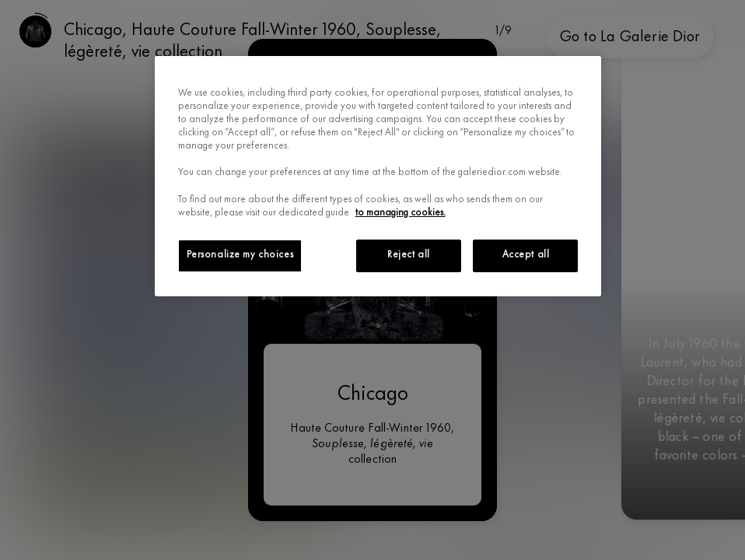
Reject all (409, 255)
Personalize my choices (240, 255)
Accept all (526, 255)
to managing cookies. (400, 213)
